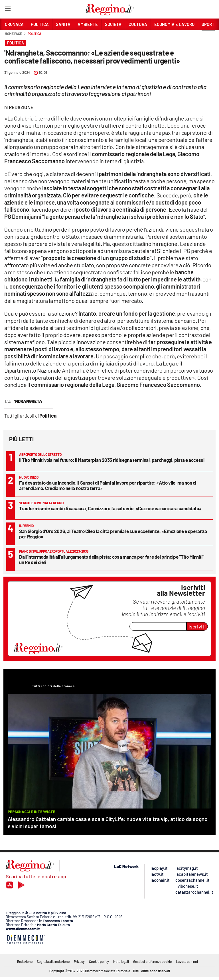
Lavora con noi (187, 961)
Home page (13, 34)
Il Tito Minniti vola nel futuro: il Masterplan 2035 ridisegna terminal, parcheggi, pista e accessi (112, 460)
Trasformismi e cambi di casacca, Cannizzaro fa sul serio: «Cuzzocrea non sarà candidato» (110, 508)
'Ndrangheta (28, 401)
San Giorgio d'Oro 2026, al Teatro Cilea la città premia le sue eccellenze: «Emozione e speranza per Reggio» (113, 534)
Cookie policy (99, 961)
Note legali (121, 961)
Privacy (79, 961)
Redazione (25, 961)
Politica (35, 34)
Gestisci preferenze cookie (152, 961)
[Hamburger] (8, 10)
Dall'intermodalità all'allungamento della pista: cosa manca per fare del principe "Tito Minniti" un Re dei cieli (111, 559)
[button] (208, 37)
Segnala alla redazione (53, 961)
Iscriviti (197, 626)
